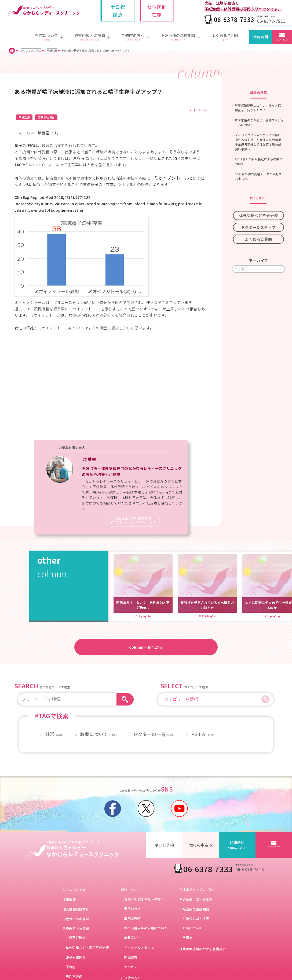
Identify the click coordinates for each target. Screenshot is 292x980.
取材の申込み (201, 845)
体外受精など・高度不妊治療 (87, 947)
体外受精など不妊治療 (258, 216)
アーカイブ (258, 261)
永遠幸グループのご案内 (198, 890)
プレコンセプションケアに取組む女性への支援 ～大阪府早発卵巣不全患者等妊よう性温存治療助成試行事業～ (258, 142)
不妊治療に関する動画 (196, 899)
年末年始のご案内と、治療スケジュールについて (259, 122)
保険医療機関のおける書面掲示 (203, 949)
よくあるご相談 (225, 37)
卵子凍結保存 (46, 117)
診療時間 (261, 37)
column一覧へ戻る (146, 647)
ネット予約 (164, 845)
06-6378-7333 (234, 19)
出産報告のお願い (76, 919)
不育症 (71, 967)
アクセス (131, 967)
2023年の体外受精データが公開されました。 (258, 176)
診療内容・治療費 (76, 928)
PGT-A (203, 734)
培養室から (132, 938)
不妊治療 (24, 117)
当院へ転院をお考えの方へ (144, 899)
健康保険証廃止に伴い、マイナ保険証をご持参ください (258, 108)
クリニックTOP (74, 890)
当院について (131, 890)
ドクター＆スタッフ (258, 227)
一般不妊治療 (76, 938)
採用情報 (69, 899)
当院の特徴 (132, 909)
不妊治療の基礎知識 (194, 909)
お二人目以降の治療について (146, 928)
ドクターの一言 (155, 734)
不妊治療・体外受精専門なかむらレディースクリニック (133, 520)
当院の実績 (132, 918)
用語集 (187, 938)
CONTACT (282, 40)
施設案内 (131, 957)
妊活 (55, 734)
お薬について (99, 734)
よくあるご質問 (258, 239)
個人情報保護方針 (76, 909)
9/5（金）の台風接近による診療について (259, 161)
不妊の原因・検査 (196, 918)
